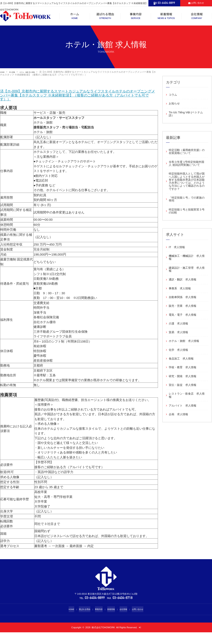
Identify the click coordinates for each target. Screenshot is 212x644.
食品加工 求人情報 (181, 359)
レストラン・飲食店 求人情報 (187, 395)
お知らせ (174, 103)
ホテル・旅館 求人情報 (37, 72)
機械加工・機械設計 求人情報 (187, 257)
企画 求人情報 (178, 414)
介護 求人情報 (178, 323)
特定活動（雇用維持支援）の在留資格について (187, 151)
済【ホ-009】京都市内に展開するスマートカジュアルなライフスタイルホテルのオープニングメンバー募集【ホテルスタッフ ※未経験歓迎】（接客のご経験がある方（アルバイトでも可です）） (79, 101)
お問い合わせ (142, 621)
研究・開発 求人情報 (183, 376)
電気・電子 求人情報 (183, 315)
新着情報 (112, 621)
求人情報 (16, 72)
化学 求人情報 (178, 350)
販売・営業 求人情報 (183, 306)
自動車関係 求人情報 (183, 297)
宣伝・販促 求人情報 (183, 385)
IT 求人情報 (178, 247)
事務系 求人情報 (180, 288)
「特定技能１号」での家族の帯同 (187, 199)
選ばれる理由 (82, 621)
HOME (3, 72)
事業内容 (98, 621)
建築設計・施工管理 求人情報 (187, 269)
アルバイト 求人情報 (183, 406)
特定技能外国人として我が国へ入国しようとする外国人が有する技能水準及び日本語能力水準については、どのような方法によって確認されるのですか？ (187, 181)
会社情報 (126, 621)
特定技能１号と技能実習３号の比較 (187, 211)
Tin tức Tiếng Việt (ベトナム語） (186, 114)
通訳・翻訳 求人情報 (183, 279)
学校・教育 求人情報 (183, 367)
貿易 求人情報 (178, 332)
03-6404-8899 (95, 610)
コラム (173, 95)
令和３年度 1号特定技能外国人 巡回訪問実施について (186, 163)
